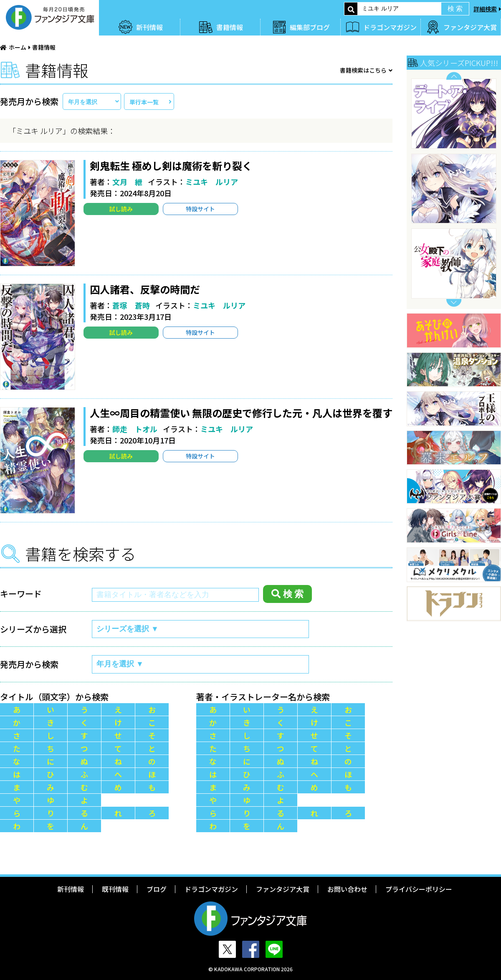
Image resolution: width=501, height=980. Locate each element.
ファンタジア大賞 (470, 27)
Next (454, 303)
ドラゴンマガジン (390, 27)
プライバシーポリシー (419, 889)
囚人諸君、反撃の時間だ (145, 289)
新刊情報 (149, 27)
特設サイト (200, 209)
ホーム (18, 47)
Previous (454, 76)
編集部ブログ (310, 27)
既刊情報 (115, 889)
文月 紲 (127, 182)
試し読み (121, 209)
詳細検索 (485, 9)
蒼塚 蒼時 (131, 305)
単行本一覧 (144, 102)
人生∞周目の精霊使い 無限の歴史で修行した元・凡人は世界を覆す (241, 413)
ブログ (157, 889)
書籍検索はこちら (363, 70)
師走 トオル (135, 429)
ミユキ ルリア (212, 182)
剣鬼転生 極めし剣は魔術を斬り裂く (171, 166)
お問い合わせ (347, 889)
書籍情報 (230, 27)
